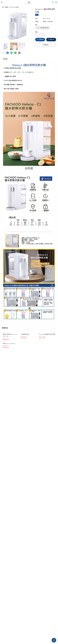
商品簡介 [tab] (6, 59)
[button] (8, 53)
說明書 (29, 168)
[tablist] (29, 59)
